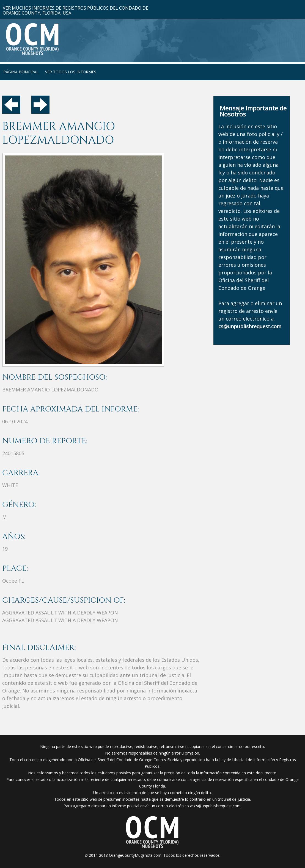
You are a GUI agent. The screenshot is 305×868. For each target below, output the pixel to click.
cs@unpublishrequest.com (217, 806)
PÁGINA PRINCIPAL (21, 72)
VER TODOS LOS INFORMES (71, 72)
